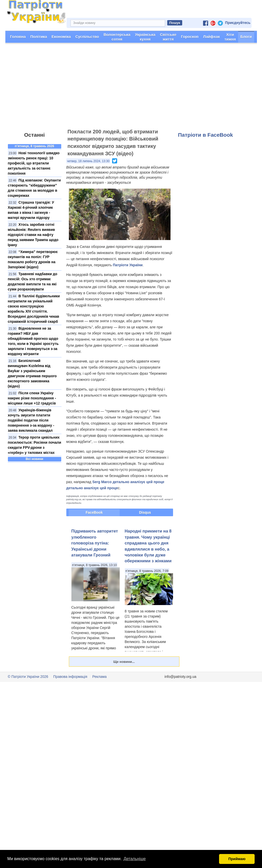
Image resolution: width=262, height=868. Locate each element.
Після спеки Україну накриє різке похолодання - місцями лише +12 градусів (32, 398)
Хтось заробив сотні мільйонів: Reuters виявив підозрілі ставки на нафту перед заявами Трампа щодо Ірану (33, 235)
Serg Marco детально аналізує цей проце (128, 482)
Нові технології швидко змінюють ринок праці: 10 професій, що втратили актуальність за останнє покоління (34, 163)
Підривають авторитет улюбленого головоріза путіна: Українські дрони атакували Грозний (95, 543)
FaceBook (94, 512)
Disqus (145, 512)
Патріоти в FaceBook (206, 135)
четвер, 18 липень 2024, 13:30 (88, 161)
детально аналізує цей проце (92, 488)
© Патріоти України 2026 (28, 677)
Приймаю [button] (237, 859)
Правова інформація (70, 677)
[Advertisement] (131, 89)
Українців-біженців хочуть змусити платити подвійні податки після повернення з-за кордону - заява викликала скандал (31, 420)
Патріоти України (128, 265)
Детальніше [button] (135, 859)
